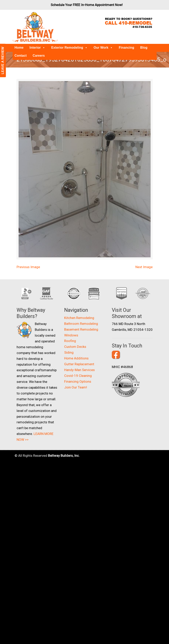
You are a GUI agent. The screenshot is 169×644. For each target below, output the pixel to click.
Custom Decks (75, 341)
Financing (126, 48)
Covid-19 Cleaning (78, 370)
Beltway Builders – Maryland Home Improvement (35, 27)
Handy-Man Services (79, 364)
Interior (37, 48)
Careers (39, 56)
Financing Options (78, 375)
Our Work (103, 48)
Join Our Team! (76, 381)
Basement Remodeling (81, 323)
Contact (21, 56)
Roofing (70, 335)
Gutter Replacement (79, 358)
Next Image (144, 261)
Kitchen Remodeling (79, 312)
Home (19, 48)
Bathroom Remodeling (81, 318)
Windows (71, 329)
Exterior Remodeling (69, 48)
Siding (69, 346)
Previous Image (28, 261)
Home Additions (76, 352)
